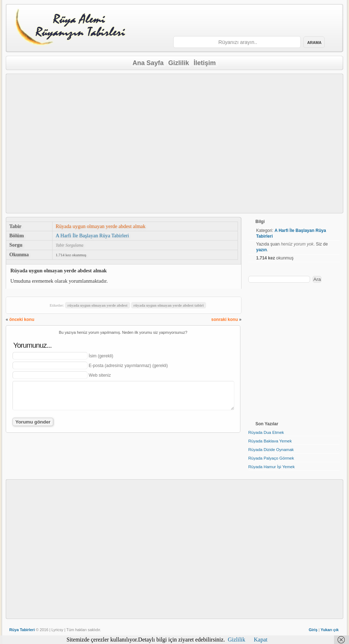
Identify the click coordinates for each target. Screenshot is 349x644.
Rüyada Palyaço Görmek (271, 458)
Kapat (261, 640)
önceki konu (22, 319)
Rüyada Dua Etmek (266, 432)
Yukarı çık (330, 630)
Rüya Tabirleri (22, 630)
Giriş (313, 630)
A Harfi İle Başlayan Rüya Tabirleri (92, 236)
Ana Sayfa (148, 63)
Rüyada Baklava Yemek (270, 441)
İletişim (205, 63)
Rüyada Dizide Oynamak (271, 450)
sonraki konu (225, 319)
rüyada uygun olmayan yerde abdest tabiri (169, 305)
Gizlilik (179, 63)
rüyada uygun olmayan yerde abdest (98, 305)
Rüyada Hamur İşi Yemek (271, 467)
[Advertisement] (252, 21)
